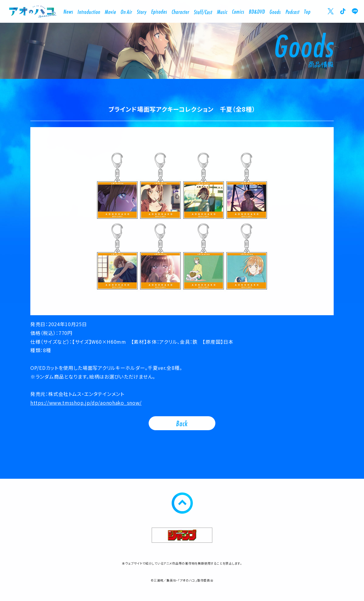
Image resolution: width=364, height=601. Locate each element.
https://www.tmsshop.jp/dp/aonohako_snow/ (86, 403)
